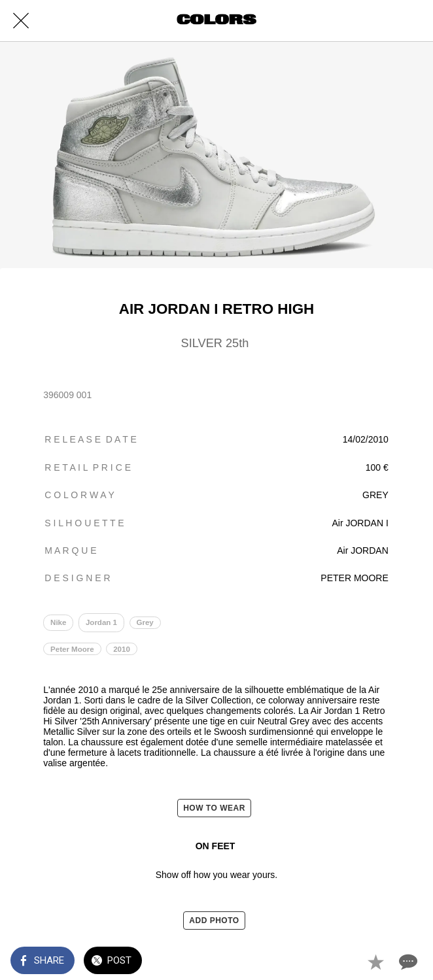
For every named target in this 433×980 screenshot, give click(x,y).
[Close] (21, 21)
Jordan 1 (101, 622)
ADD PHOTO (214, 921)
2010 (122, 649)
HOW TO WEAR (214, 808)
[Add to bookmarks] (375, 962)
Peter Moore (72, 649)
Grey (145, 622)
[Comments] (407, 962)
